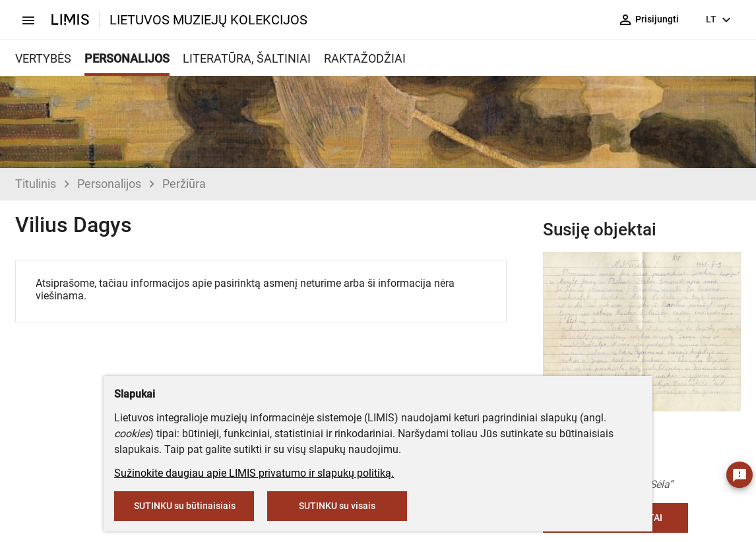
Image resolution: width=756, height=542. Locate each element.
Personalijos (109, 184)
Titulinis (36, 184)
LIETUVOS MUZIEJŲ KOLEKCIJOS (208, 20)
